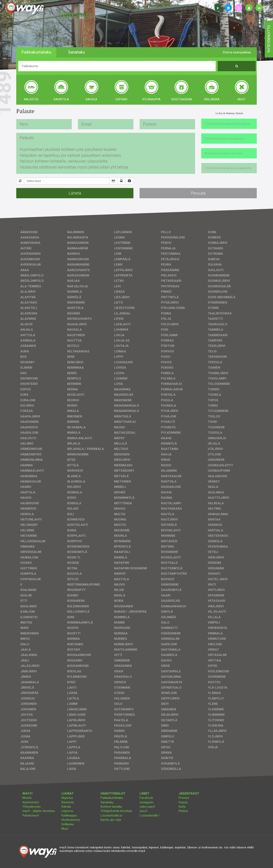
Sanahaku (107, 802)
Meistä (27, 798)
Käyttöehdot (31, 802)
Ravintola (68, 802)
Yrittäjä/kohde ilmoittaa (116, 811)
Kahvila (66, 807)
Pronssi (184, 798)
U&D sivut (74, 15)
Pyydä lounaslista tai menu (224, 153)
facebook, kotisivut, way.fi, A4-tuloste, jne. (75, 42)
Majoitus (67, 798)
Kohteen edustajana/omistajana (227, 124)
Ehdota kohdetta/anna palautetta (228, 168)
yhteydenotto (269, 39)
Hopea (183, 802)
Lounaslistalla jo (111, 815)
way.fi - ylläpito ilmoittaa (39, 811)
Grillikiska (68, 824)
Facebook (146, 798)
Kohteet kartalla (111, 807)
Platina (183, 811)
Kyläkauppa (69, 815)
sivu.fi (143, 811)
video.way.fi (147, 807)
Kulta (182, 807)
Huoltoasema (71, 820)
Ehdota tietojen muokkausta (224, 139)
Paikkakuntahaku (112, 798)
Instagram (146, 802)
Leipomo (67, 811)
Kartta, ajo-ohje (111, 820)
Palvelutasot (31, 815)
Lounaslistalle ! (150, 815)
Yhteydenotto (32, 807)
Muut (65, 829)
